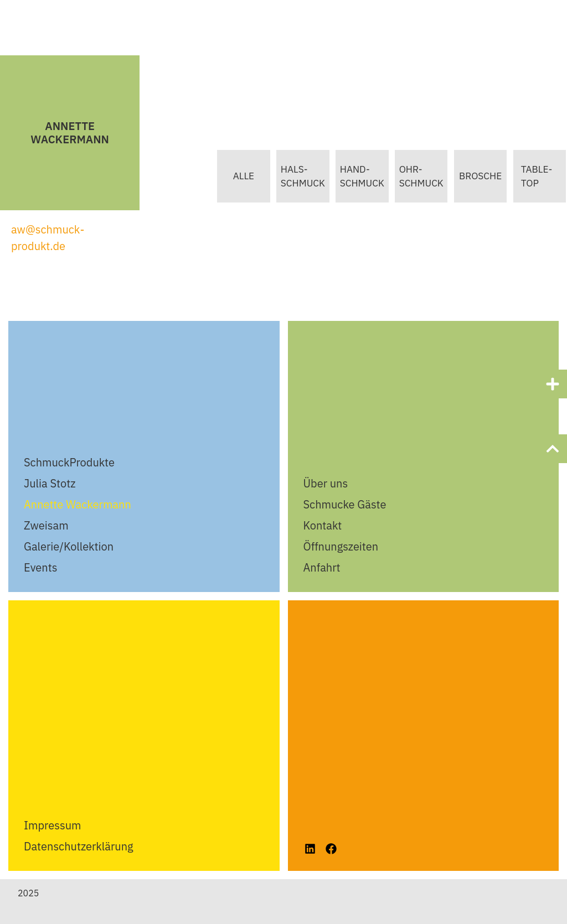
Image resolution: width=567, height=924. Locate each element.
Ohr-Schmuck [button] (416, 177)
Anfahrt (322, 567)
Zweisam (46, 525)
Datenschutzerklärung (79, 846)
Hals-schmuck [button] (293, 177)
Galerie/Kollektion (69, 546)
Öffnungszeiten (341, 546)
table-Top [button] (536, 177)
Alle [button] (232, 176)
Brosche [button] (478, 176)
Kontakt (323, 525)
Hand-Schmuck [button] (355, 177)
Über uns (326, 483)
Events (40, 567)
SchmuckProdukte (69, 462)
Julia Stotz (50, 483)
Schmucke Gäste (345, 504)
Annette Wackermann (78, 504)
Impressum (52, 825)
